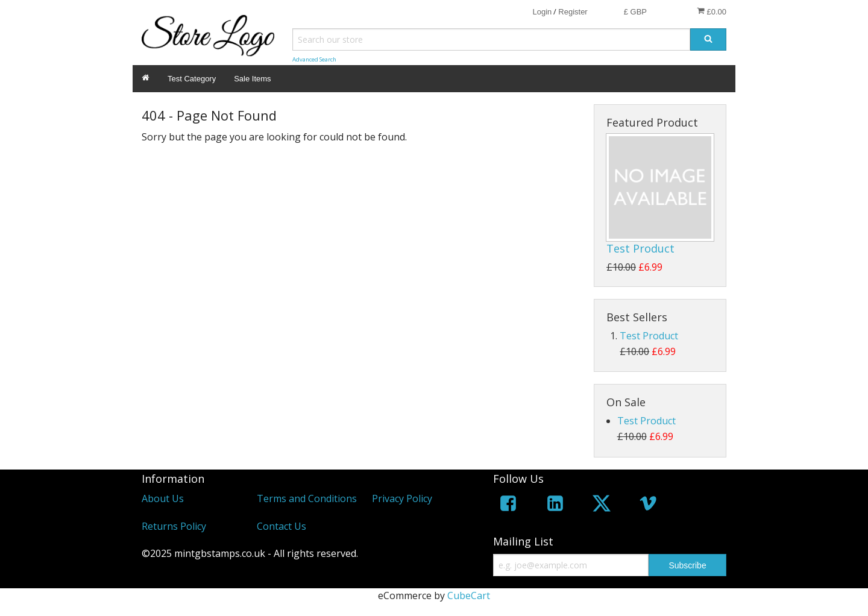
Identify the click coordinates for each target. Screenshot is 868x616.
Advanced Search (314, 59)
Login (542, 12)
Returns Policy (174, 526)
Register (573, 12)
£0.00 (712, 11)
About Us (163, 498)
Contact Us (281, 526)
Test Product (640, 248)
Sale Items (252, 79)
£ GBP (635, 12)
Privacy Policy (402, 498)
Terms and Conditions (307, 498)
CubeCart (469, 596)
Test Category (192, 79)
